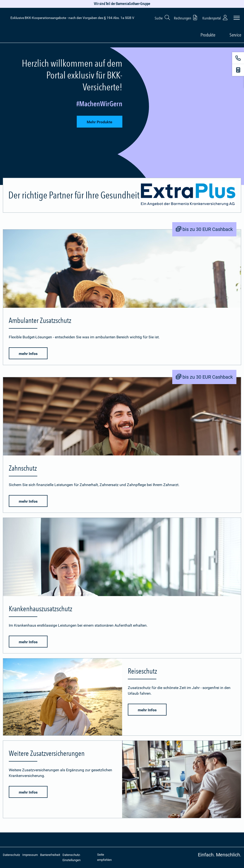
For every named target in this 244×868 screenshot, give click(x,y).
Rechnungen (186, 17)
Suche (163, 17)
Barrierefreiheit (50, 855)
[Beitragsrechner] (238, 70)
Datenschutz (11, 855)
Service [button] (235, 35)
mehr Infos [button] (28, 354)
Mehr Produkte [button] (100, 122)
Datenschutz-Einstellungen (72, 857)
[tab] (122, 116)
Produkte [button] (208, 35)
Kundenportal (215, 17)
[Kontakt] (238, 58)
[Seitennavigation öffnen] (237, 18)
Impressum (30, 855)
